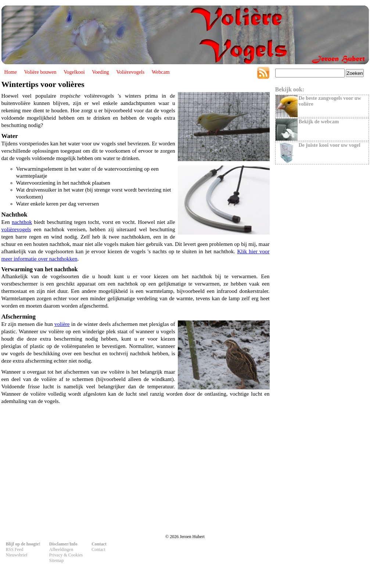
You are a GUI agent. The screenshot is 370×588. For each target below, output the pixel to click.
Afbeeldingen (61, 549)
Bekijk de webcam (319, 122)
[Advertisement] (136, 466)
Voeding (100, 72)
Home (11, 72)
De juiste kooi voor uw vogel (330, 145)
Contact (98, 549)
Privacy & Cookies (66, 555)
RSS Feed (15, 549)
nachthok (22, 222)
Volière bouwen (40, 72)
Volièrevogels (130, 72)
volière (62, 324)
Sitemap (56, 560)
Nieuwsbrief (17, 555)
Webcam (161, 72)
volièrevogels (16, 229)
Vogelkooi (74, 72)
